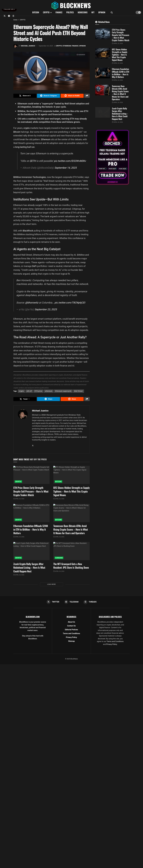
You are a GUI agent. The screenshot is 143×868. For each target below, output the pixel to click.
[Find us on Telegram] (9, 16)
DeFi (35, 267)
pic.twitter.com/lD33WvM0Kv (70, 162)
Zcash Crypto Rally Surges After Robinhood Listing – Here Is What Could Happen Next (29, 569)
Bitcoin (17, 132)
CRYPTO (46, 12)
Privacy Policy (71, 639)
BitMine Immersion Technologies (30, 178)
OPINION (102, 12)
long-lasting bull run (25, 148)
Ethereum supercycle (63, 392)
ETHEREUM (67, 46)
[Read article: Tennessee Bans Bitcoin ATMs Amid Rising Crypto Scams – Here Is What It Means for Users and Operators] (71, 514)
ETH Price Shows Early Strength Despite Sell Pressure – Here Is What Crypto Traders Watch (31, 493)
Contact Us (71, 628)
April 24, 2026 (19, 538)
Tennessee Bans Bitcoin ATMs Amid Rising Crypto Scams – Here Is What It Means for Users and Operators (71, 531)
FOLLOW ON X (9, 9)
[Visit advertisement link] (112, 157)
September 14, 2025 (66, 168)
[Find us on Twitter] (5, 16)
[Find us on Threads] (13, 16)
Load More (52, 586)
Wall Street (78, 392)
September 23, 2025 (46, 310)
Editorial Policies (71, 631)
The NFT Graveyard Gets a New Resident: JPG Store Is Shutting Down (71, 567)
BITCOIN (36, 12)
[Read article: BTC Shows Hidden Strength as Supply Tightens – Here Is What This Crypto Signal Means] (71, 476)
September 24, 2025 (46, 46)
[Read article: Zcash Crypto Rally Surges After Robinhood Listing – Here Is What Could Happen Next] (31, 552)
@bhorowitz (32, 303)
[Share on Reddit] (72, 96)
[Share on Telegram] (48, 96)
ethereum (49, 392)
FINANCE (59, 12)
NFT (93, 12)
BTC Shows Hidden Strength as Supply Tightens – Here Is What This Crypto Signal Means (71, 493)
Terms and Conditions (71, 635)
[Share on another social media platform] (87, 96)
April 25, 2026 (19, 500)
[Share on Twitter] (25, 96)
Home (15, 20)
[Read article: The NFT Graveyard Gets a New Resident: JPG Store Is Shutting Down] (71, 552)
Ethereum (46, 140)
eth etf (29, 392)
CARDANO (59, 559)
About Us (71, 624)
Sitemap (71, 643)
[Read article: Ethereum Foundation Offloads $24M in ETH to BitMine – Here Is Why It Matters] (31, 514)
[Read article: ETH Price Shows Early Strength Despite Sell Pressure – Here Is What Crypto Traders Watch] (31, 476)
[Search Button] (112, 12)
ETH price (38, 392)
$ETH (33, 162)
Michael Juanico (28, 46)
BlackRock (28, 231)
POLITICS (70, 12)
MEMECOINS (83, 12)
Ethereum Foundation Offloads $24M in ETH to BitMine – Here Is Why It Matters (31, 531)
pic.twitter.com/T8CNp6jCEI (70, 303)
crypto (27, 129)
